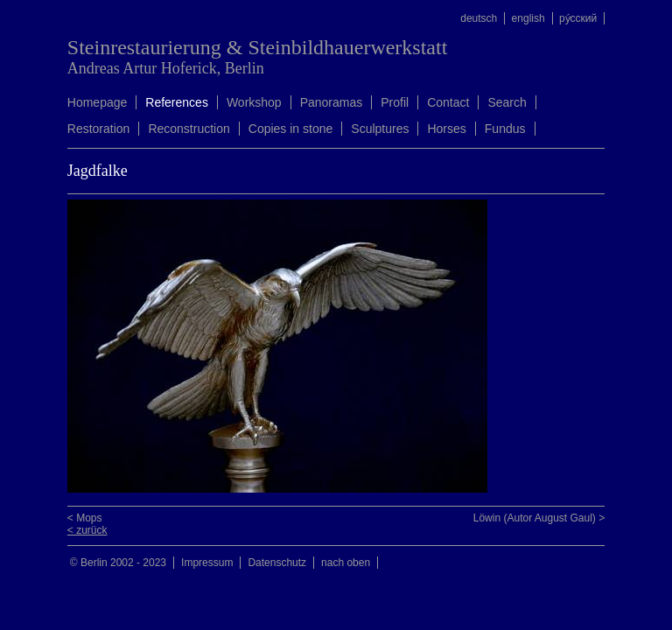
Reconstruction (189, 129)
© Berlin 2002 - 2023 (118, 563)
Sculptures (380, 129)
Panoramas (332, 102)
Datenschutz (277, 563)
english (528, 18)
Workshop (254, 102)
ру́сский (578, 18)
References (177, 102)
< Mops (85, 518)
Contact (448, 102)
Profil (395, 102)
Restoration (99, 129)
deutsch (479, 18)
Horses (446, 129)
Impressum (207, 563)
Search (507, 102)
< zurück (87, 530)
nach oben (346, 563)
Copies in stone (291, 129)
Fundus (505, 129)
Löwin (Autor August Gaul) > (539, 518)
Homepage (98, 102)
